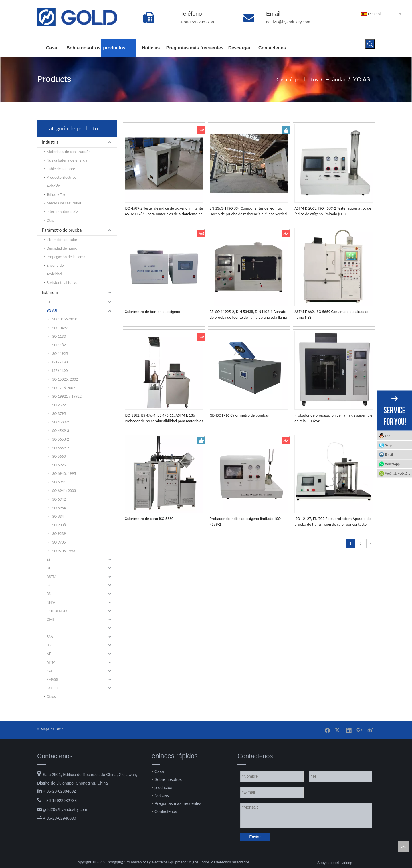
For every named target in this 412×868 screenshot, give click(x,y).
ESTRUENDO (57, 611)
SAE (50, 671)
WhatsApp (392, 464)
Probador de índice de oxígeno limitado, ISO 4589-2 (245, 522)
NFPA (51, 602)
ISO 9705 (59, 542)
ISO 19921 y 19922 (66, 396)
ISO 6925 (59, 465)
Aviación (54, 186)
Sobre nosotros (168, 779)
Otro (50, 220)
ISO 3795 (59, 414)
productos (163, 787)
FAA (50, 637)
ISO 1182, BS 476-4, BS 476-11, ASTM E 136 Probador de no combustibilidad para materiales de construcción (164, 418)
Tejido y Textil (58, 195)
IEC (49, 585)
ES (48, 559)
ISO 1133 (59, 336)
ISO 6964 (59, 508)
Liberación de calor (62, 240)
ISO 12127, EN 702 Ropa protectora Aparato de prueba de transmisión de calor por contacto (332, 522)
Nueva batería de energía (67, 160)
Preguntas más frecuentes (178, 803)
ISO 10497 (60, 328)
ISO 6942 (59, 499)
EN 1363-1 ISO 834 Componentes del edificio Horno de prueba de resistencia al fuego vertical (248, 211)
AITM (51, 662)
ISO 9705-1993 (63, 551)
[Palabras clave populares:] (370, 44)
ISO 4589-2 (60, 422)
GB (49, 302)
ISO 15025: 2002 (65, 379)
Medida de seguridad (64, 203)
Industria (50, 142)
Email (389, 455)
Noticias (162, 795)
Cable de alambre (61, 169)
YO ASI (52, 311)
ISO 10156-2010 (64, 319)
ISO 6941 (59, 482)
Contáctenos (166, 811)
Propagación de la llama (66, 257)
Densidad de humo (62, 248)
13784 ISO (60, 371)
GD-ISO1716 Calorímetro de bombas (239, 415)
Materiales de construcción (69, 152)
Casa (159, 771)
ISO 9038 (59, 525)
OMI (50, 619)
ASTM (51, 577)
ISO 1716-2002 (63, 388)
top (403, 847)
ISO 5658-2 (60, 439)
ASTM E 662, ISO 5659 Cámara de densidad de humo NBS (332, 315)
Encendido (55, 265)
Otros (51, 697)
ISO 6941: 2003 (64, 491)
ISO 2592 (59, 405)
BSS (49, 645)
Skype (389, 445)
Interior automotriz (62, 212)
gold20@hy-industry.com (65, 809)
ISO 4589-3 (60, 431)
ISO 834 (58, 516)
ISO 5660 (59, 456)
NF (49, 654)
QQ (387, 436)
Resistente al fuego (62, 283)
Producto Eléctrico (62, 177)
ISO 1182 (59, 345)
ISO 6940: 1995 (64, 474)
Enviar (255, 837)
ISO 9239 (59, 534)
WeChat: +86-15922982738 (399, 473)
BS (49, 594)
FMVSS (52, 679)
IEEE (50, 628)
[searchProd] (330, 44)
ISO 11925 (60, 354)
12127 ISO (60, 362)
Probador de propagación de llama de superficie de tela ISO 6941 (333, 418)
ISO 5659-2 (60, 448)
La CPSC (53, 688)
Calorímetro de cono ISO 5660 (149, 519)
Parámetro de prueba (62, 230)
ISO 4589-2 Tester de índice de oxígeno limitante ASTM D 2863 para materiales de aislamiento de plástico (164, 211)
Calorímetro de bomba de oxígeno (152, 312)
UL (49, 568)
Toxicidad (54, 274)
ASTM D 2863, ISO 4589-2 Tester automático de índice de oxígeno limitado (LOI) (333, 211)
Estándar (50, 292)
